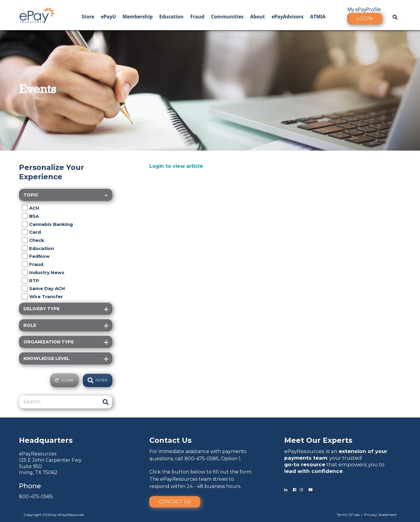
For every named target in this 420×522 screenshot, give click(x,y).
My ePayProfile (364, 9)
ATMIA (318, 17)
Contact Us (175, 502)
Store (88, 17)
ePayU (108, 17)
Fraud (197, 17)
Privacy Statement (380, 515)
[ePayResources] (37, 14)
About (258, 17)
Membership (138, 17)
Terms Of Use (348, 515)
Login (365, 19)
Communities (227, 17)
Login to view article (176, 166)
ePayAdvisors (288, 17)
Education (171, 17)
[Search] (59, 402)
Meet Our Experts (318, 440)
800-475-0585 (36, 497)
